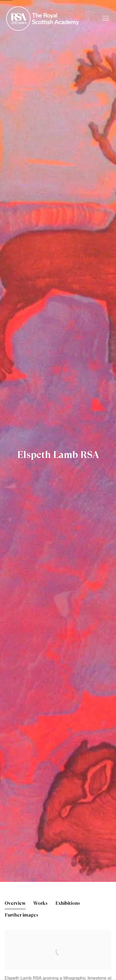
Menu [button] (105, 19)
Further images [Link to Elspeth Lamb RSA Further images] (21, 915)
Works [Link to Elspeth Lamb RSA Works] (41, 903)
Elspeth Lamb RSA (58, 455)
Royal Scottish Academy (43, 19)
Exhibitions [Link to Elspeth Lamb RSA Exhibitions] (68, 903)
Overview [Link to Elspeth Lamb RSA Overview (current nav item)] (15, 903)
